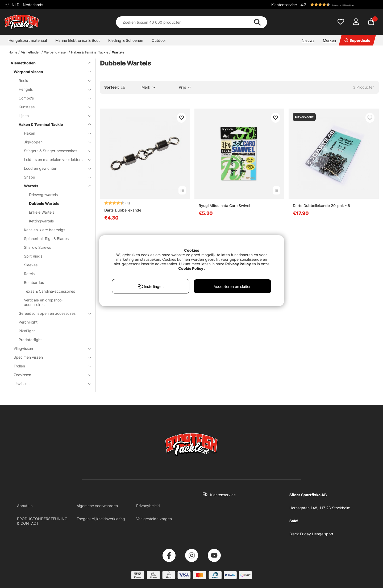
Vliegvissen (49, 348)
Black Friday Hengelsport (311, 534)
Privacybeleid (148, 506)
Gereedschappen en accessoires (52, 313)
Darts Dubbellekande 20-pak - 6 (321, 206)
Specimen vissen (49, 357)
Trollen (49, 366)
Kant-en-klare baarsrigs (45, 230)
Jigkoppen (54, 142)
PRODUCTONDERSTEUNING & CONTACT (42, 521)
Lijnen (52, 116)
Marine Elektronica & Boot (78, 40)
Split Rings (33, 256)
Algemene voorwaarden (97, 506)
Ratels (29, 274)
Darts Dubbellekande (123, 210)
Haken (54, 133)
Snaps (54, 177)
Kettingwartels (41, 221)
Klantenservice (284, 5)
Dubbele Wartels (44, 203)
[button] (339, 5)
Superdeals (357, 40)
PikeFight (27, 331)
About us (25, 506)
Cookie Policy (191, 268)
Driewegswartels (43, 195)
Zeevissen (49, 375)
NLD (27, 5)
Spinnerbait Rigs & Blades (46, 239)
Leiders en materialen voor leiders (54, 160)
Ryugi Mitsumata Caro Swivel (224, 206)
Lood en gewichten (54, 168)
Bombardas (34, 282)
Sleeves (31, 265)
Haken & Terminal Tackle (90, 52)
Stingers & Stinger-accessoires (54, 151)
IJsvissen (49, 384)
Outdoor (159, 40)
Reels (52, 80)
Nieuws (308, 40)
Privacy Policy (238, 264)
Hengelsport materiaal (28, 40)
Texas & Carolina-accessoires (49, 291)
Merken (329, 40)
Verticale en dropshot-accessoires (43, 302)
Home (13, 52)
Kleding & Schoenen (126, 40)
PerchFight (28, 322)
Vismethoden (31, 52)
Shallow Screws (38, 247)
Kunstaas (52, 107)
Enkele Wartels (42, 212)
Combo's (52, 98)
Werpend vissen (56, 52)
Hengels (52, 89)
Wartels (118, 52)
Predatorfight (30, 340)
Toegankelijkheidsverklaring (101, 519)
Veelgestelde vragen (154, 519)
